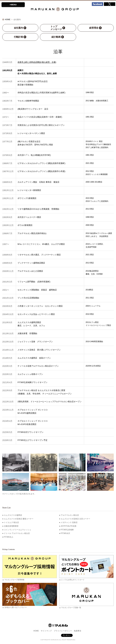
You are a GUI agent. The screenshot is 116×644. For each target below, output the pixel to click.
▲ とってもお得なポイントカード (86, 568)
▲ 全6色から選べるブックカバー (30, 596)
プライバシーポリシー (63, 631)
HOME (8, 20)
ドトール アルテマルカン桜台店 (17, 533)
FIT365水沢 (65, 533)
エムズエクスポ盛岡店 (13, 515)
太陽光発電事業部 (11, 526)
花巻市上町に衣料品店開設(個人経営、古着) (37, 62)
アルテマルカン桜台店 (70, 515)
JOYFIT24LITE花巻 (69, 526)
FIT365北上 (9, 537)
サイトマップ (46, 631)
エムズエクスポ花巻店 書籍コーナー (19, 519)
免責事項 (77, 631)
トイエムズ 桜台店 (11, 522)
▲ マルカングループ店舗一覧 (86, 596)
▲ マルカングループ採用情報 (30, 568)
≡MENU (13, 5)
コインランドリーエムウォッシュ (18, 530)
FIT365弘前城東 (67, 530)
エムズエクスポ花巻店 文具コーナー (75, 519)
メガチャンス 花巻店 (69, 522)
